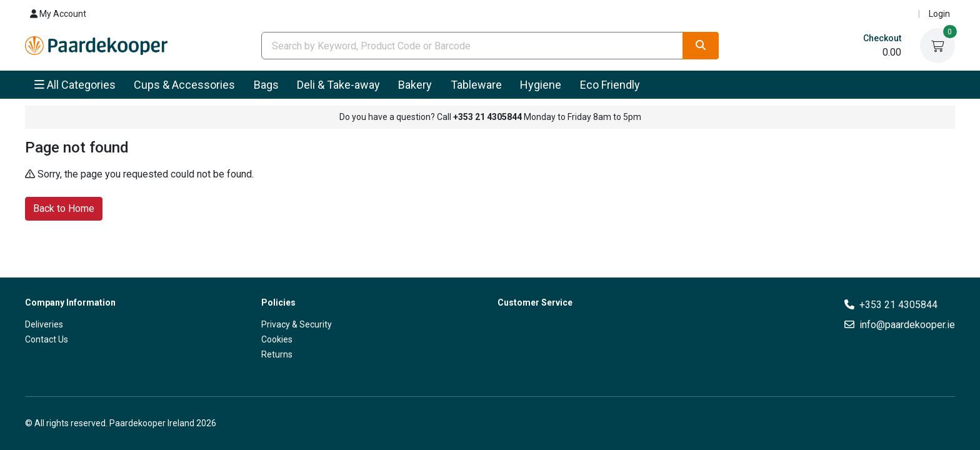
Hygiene (541, 85)
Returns (277, 354)
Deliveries (44, 324)
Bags (266, 85)
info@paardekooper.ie (907, 325)
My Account (58, 14)
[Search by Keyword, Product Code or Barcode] (472, 46)
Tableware (476, 85)
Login (939, 14)
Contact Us (47, 339)
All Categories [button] (75, 85)
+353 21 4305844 (898, 305)
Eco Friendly (610, 85)
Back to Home (64, 208)
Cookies (277, 339)
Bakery (415, 85)
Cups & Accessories (184, 85)
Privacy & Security (297, 324)
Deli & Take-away (338, 85)
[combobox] (472, 46)
